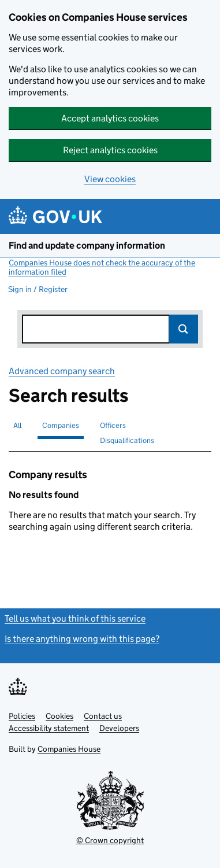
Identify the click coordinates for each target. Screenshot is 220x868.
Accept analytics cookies (110, 118)
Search (184, 329)
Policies (22, 716)
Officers (113, 425)
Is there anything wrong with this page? (82, 639)
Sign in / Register (38, 289)
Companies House (69, 749)
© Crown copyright (110, 840)
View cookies (110, 179)
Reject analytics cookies (110, 150)
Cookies (59, 716)
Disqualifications (127, 440)
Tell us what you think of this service (75, 618)
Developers (119, 728)
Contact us (103, 716)
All (17, 425)
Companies (61, 425)
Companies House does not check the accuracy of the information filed (102, 267)
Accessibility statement (49, 728)
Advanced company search (62, 371)
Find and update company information (87, 245)
